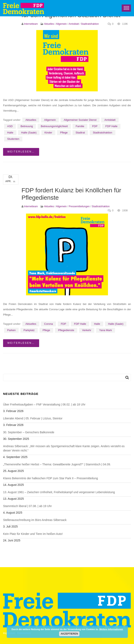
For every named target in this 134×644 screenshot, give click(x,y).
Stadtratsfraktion (90, 24)
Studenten (13, 139)
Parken (11, 330)
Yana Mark (106, 330)
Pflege (64, 133)
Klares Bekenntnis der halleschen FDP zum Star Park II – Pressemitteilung (51, 478)
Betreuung (27, 126)
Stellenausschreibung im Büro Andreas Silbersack (35, 520)
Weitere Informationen (111, 629)
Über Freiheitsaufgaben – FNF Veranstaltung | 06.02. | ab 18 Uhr (44, 404)
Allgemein (61, 24)
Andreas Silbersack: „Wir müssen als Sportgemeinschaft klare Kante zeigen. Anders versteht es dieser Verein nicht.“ (64, 448)
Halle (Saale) (29, 133)
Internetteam (31, 24)
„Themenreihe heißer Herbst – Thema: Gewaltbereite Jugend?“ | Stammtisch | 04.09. (57, 464)
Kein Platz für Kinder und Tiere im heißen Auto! (33, 534)
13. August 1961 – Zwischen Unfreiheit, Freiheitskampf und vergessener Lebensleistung (59, 492)
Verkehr (87, 330)
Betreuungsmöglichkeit (54, 126)
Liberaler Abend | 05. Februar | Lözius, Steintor (33, 418)
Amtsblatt (74, 24)
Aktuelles (49, 24)
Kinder (48, 133)
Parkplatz (29, 330)
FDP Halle (111, 126)
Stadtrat (80, 133)
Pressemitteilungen (79, 206)
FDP (95, 126)
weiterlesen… (21, 152)
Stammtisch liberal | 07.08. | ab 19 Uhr (27, 506)
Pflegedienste (66, 330)
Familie (80, 126)
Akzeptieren (69, 634)
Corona (48, 324)
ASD (10, 126)
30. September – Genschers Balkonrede (29, 432)
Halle (10, 133)
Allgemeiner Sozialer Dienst (80, 120)
